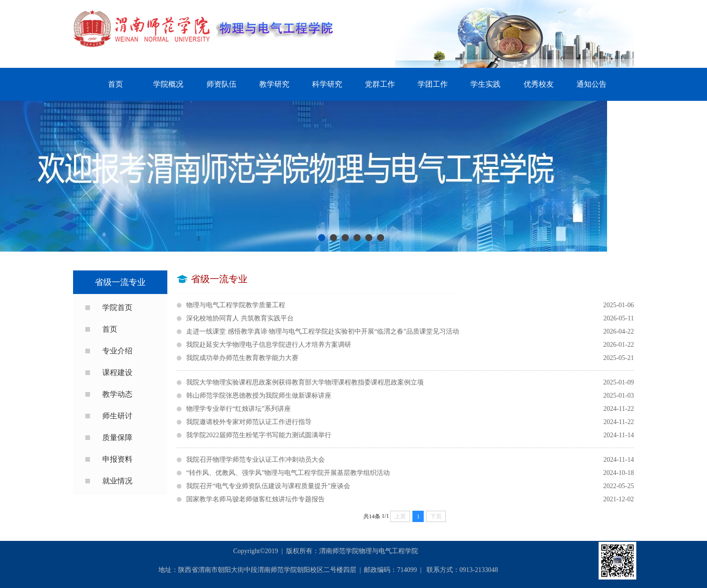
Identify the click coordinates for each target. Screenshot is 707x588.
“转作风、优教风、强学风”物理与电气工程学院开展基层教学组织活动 (410, 473)
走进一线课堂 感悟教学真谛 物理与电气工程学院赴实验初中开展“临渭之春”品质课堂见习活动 (410, 332)
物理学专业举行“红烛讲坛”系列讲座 (410, 409)
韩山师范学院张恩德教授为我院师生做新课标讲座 (410, 396)
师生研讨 (117, 416)
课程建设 (117, 372)
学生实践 (485, 84)
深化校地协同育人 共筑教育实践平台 (410, 318)
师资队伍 (222, 84)
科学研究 (327, 84)
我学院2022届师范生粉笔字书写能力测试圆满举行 (410, 435)
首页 (115, 84)
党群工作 (380, 84)
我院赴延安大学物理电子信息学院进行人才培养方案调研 (410, 345)
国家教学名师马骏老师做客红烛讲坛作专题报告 (410, 499)
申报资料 (117, 459)
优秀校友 (539, 84)
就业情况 (117, 481)
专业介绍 (117, 351)
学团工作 (433, 84)
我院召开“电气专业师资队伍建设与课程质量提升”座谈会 (410, 486)
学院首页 (117, 307)
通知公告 (592, 84)
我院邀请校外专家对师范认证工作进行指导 (410, 422)
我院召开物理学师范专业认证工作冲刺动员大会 (410, 460)
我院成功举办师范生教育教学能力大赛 (410, 358)
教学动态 (117, 394)
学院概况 (168, 84)
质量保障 (117, 437)
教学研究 (274, 84)
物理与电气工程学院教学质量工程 (410, 305)
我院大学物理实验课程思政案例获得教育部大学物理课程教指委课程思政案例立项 (410, 383)
